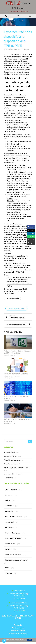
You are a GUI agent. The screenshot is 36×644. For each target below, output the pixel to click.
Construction (10, 527)
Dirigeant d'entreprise (13, 533)
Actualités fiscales (10, 452)
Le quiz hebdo (9, 478)
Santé (7, 568)
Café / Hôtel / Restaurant (14, 517)
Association (9, 506)
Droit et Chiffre (10, 544)
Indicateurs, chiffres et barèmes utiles (17, 468)
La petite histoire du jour (12, 474)
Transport (9, 573)
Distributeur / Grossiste (13, 538)
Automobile (9, 511)
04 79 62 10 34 (20, 611)
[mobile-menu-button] (30, 16)
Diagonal (10, 181)
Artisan (8, 500)
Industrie (8, 549)
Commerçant (10, 522)
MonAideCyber (12, 165)
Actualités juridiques (11, 456)
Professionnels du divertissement (17, 560)
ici (31, 246)
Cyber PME (11, 201)
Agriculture (9, 495)
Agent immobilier (11, 489)
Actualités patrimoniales (12, 460)
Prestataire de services (13, 555)
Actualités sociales (10, 464)
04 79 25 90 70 (20, 599)
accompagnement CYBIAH (16, 214)
